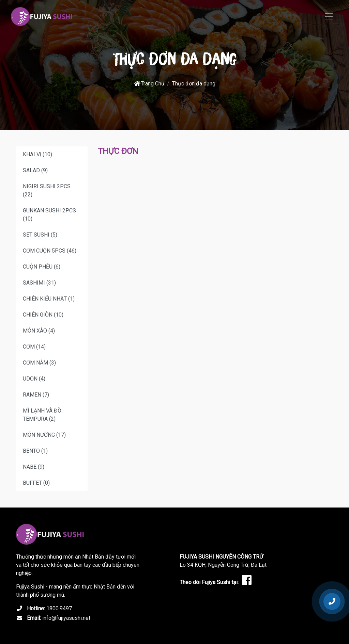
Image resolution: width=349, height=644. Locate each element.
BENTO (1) (35, 451)
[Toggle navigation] (329, 16)
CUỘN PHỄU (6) (42, 267)
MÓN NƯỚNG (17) (44, 435)
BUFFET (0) (36, 483)
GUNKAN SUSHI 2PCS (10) (49, 215)
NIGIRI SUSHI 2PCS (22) (47, 190)
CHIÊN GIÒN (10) (43, 315)
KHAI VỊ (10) (37, 154)
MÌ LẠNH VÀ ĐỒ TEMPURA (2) (42, 415)
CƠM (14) (34, 347)
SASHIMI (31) (39, 283)
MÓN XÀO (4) (39, 331)
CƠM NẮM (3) (39, 363)
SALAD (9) (35, 170)
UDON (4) (34, 379)
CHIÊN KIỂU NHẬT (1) (49, 299)
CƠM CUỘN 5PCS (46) (50, 251)
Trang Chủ (149, 84)
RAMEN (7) (36, 395)
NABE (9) (34, 467)
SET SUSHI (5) (40, 235)
